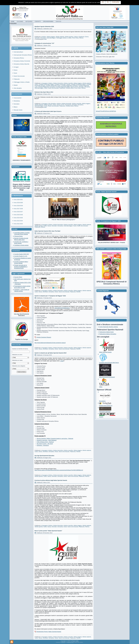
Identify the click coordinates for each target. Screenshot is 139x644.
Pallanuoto (17, 79)
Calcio (36, 84)
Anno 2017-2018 (18, 209)
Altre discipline (18, 88)
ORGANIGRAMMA (48, 22)
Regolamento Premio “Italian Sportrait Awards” (49, 632)
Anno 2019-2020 (18, 203)
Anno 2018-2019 (18, 206)
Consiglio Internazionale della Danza (109, 362)
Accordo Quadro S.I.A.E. (21, 256)
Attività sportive (69, 37)
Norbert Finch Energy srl (106, 405)
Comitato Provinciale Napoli (78, 84)
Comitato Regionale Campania (69, 86)
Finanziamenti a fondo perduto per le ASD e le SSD (22, 287)
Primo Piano (75, 38)
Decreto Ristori (18, 277)
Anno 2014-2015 (18, 218)
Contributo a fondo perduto (21, 245)
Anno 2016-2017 (18, 212)
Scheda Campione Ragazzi (44, 337)
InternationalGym (18, 52)
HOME (13, 22)
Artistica (44, 37)
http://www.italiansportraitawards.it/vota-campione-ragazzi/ (50, 343)
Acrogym (16, 67)
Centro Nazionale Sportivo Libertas (109, 327)
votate (62, 361)
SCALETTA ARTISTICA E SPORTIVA (106, 111)
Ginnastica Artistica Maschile (22, 64)
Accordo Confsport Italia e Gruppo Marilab (21, 262)
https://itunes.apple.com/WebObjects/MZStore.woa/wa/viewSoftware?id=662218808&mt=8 (59, 470)
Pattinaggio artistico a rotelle (64, 38)
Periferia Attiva (70, 88)
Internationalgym (51, 38)
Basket (16, 85)
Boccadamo (105, 400)
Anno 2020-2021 (18, 200)
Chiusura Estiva (18, 236)
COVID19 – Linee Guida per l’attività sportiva (22, 290)
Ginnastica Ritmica (19, 58)
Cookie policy (116, 2)
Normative (17, 104)
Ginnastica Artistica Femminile (22, 61)
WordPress (63, 642)
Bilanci (16, 107)
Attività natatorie (60, 37)
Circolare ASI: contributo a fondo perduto (21, 243)
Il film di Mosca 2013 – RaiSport (45, 442)
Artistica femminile (58, 83)
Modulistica (17, 101)
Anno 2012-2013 (18, 224)
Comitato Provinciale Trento (53, 86)
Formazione (68, 105)
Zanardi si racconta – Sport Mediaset (47, 440)
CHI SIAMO (20, 22)
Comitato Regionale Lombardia (46, 87)
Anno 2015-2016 (18, 215)
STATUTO (58, 22)
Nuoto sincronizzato (53, 88)
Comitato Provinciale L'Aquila (62, 84)
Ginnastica (43, 38)
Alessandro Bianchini (105, 411)
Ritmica (81, 38)
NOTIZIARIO (29, 22)
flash (45, 39)
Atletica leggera (51, 37)
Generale (37, 38)
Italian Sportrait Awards (107, 351)
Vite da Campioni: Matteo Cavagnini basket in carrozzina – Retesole (55, 439)
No (108, 2)
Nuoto (16, 73)
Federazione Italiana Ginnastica (108, 334)
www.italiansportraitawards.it (62, 308)
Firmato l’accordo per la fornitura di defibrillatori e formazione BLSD (21, 267)
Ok (103, 2)
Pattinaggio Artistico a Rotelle (22, 82)
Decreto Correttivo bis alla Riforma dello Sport (21, 239)
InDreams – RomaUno (43, 445)
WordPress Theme (70, 642)
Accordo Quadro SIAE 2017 (22, 254)
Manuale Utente (18, 110)
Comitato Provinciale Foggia (46, 84)
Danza (16, 70)
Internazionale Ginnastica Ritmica (23, 55)
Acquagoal (45, 83)
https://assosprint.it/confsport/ (107, 376)
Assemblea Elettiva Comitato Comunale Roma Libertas (22, 233)
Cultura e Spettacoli (79, 37)
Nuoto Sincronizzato (19, 76)
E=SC (76, 87)
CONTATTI (38, 22)
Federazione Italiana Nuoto (106, 332)
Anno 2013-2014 (18, 221)
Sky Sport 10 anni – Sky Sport (45, 444)
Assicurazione (18, 98)
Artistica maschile (68, 83)
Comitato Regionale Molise (63, 87)
